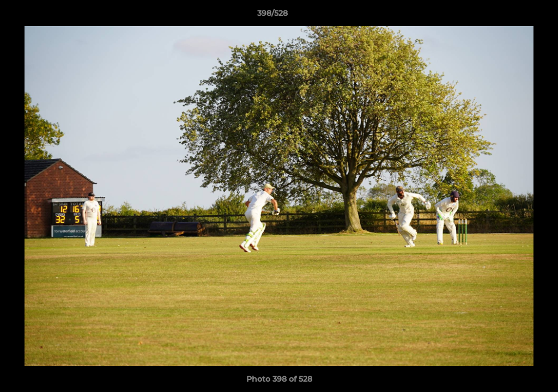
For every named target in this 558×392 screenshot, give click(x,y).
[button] (512, 16)
